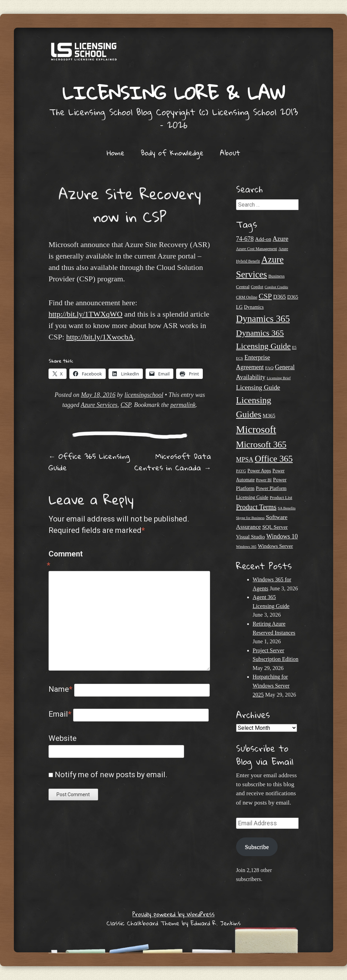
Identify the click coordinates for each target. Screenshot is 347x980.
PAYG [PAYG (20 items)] (241, 471)
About (230, 153)
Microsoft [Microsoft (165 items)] (256, 429)
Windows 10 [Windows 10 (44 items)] (282, 536)
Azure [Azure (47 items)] (280, 239)
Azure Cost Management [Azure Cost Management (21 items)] (257, 249)
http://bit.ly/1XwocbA (100, 337)
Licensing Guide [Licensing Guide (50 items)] (258, 387)
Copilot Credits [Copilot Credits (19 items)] (276, 287)
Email (60, 714)
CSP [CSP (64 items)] (265, 296)
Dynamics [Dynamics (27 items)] (254, 307)
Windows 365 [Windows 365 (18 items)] (246, 547)
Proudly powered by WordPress (173, 914)
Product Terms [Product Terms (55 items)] (256, 507)
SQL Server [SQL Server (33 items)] (275, 527)
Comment (63, 560)
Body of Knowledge (172, 153)
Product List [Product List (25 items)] (281, 497)
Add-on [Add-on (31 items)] (263, 239)
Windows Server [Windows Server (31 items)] (275, 546)
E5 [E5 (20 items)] (294, 347)
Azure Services (99, 405)
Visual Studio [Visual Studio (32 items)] (250, 537)
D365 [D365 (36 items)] (279, 297)
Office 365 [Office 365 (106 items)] (274, 459)
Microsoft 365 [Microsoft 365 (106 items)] (261, 444)
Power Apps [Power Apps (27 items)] (259, 471)
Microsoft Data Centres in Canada (173, 462)
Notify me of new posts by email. (111, 775)
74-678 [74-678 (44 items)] (245, 239)
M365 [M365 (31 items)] (269, 415)
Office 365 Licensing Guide (89, 462)
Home (116, 153)
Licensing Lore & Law (174, 93)
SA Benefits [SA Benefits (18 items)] (287, 508)
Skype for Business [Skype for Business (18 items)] (250, 518)
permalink (183, 405)
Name (60, 689)
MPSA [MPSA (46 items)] (245, 460)
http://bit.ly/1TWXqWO (85, 314)
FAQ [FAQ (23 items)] (269, 368)
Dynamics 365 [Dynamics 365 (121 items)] (263, 319)
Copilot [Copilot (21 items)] (257, 287)
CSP (126, 405)
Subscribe (257, 847)
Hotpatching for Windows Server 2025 (271, 686)
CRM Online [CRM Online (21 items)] (247, 297)
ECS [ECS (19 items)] (240, 358)
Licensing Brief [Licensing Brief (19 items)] (279, 378)
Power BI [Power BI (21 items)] (264, 480)
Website (63, 738)
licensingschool (144, 395)
